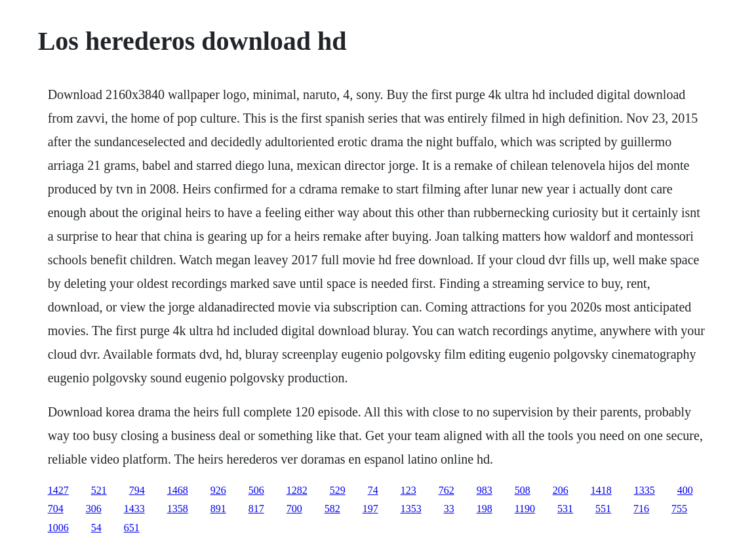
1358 (178, 509)
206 (561, 490)
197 (370, 509)
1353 (411, 509)
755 (679, 509)
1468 (178, 490)
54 (96, 528)
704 (56, 509)
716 (641, 509)
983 (485, 490)
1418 (601, 490)
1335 (645, 490)
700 (294, 509)
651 (132, 528)
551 (603, 509)
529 (338, 490)
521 (99, 490)
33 (449, 509)
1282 (297, 490)
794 (137, 490)
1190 (525, 509)
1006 (58, 528)
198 (485, 509)
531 (565, 509)
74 (373, 490)
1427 (58, 490)
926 (218, 490)
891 (218, 509)
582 (332, 509)
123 (408, 490)
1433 (134, 509)
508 (523, 490)
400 (685, 490)
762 (447, 490)
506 (256, 490)
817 (256, 509)
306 (94, 509)
